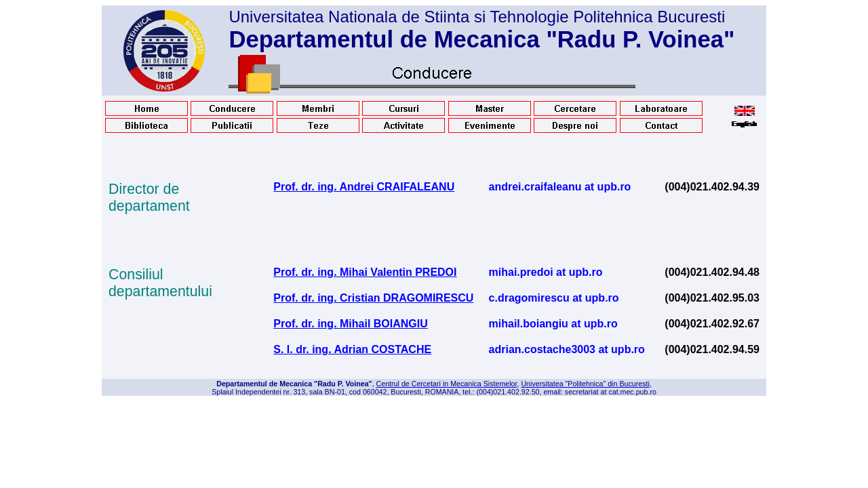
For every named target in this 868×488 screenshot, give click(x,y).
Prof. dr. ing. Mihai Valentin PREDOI (365, 272)
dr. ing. (314, 349)
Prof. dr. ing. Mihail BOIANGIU (351, 324)
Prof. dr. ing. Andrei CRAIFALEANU (364, 187)
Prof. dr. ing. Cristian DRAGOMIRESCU (373, 298)
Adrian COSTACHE (382, 349)
